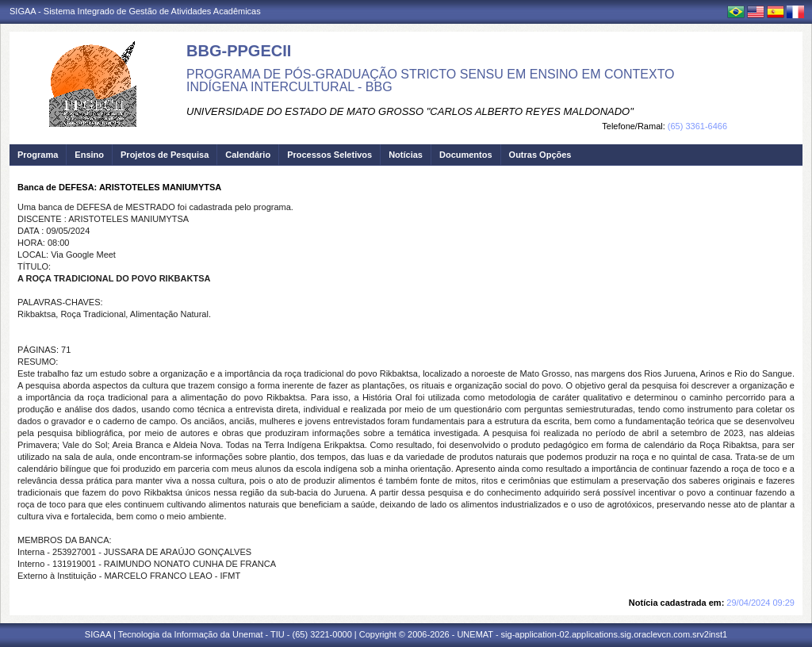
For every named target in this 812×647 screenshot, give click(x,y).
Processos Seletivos (329, 155)
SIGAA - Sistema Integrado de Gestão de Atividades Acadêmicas (135, 11)
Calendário (248, 155)
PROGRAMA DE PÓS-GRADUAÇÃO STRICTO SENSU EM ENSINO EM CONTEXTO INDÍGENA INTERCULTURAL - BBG (431, 80)
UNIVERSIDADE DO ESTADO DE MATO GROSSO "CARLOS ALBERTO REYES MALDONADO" (410, 111)
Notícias (406, 155)
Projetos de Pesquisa (165, 155)
